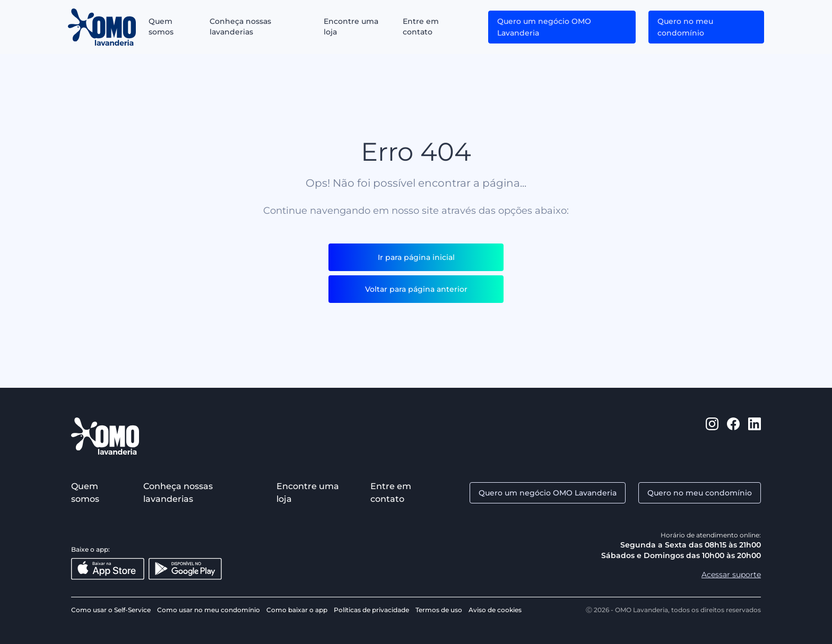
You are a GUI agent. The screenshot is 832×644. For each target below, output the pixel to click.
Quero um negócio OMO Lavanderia (544, 27)
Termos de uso (439, 610)
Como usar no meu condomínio (209, 610)
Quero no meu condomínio (685, 27)
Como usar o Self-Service (111, 610)
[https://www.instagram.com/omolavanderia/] (712, 436)
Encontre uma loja (351, 27)
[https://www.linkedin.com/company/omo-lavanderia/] (755, 436)
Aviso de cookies (495, 610)
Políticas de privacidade (371, 610)
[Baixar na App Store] (108, 569)
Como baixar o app (297, 610)
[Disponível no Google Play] (185, 569)
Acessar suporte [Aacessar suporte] (731, 575)
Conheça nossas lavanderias (240, 27)
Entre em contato (421, 27)
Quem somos (161, 27)
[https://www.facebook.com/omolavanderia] (733, 436)
